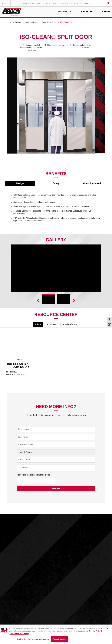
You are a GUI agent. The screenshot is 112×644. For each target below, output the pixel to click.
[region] (56, 634)
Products (65, 12)
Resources (47, 3)
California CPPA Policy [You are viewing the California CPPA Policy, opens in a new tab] (19, 634)
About (106, 12)
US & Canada (6, 4)
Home (9, 22)
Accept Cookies (60, 639)
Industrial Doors (32, 22)
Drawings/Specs (70, 324)
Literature (52, 324)
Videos (38, 324)
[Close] (108, 629)
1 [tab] (55, 148)
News (39, 3)
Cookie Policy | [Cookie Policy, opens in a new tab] (95, 631)
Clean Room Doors (49, 22)
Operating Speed (92, 183)
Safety (56, 183)
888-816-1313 (76, 3)
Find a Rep (65, 3)
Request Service (29, 3)
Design (20, 183)
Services (87, 12)
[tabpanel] (56, 108)
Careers (56, 3)
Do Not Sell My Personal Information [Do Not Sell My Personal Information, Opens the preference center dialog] (33, 639)
